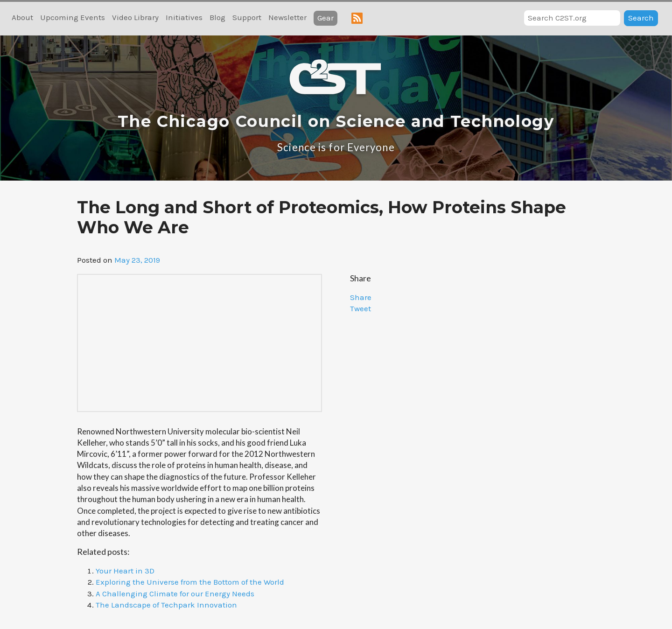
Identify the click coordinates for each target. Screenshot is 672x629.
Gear (325, 18)
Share (361, 297)
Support (247, 17)
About (22, 17)
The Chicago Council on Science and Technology (336, 121)
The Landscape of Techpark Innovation (166, 605)
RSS (357, 18)
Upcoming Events (73, 17)
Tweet (360, 308)
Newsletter (287, 17)
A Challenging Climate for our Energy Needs (175, 594)
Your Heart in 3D (125, 571)
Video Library (135, 17)
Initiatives (184, 17)
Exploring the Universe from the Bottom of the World (190, 582)
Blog (217, 17)
